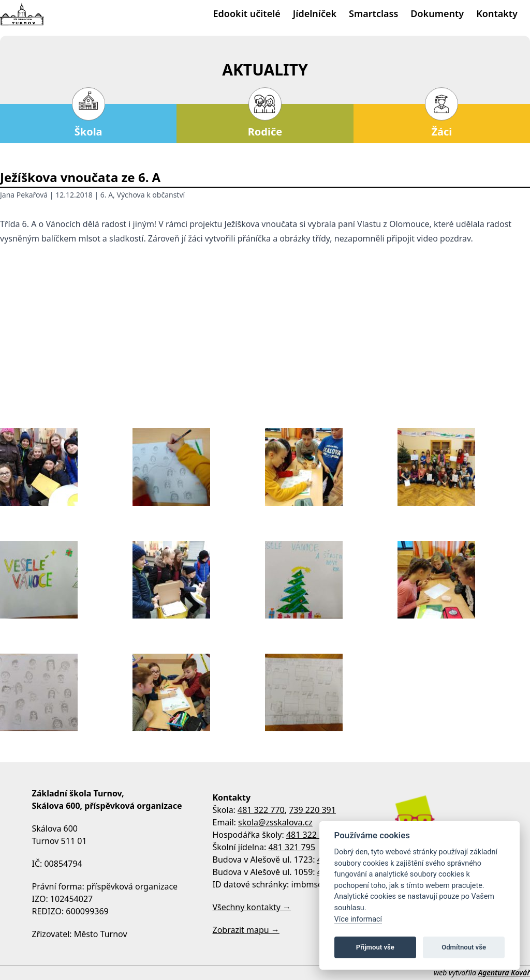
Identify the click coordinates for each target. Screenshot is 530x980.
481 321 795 (292, 847)
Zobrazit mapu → (246, 930)
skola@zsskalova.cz (275, 822)
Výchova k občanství (151, 195)
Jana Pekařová (24, 195)
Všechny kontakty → (252, 907)
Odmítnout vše (464, 947)
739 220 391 (312, 810)
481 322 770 (261, 810)
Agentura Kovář (504, 973)
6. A (107, 195)
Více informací (358, 919)
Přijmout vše (375, 947)
